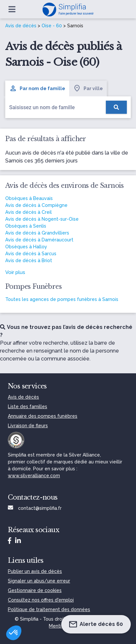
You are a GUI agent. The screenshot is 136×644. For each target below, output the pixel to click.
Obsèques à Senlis (26, 226)
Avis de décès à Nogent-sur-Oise (42, 219)
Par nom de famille (37, 88)
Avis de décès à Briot (29, 260)
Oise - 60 (52, 26)
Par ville (88, 88)
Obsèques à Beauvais (29, 198)
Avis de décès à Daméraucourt (39, 240)
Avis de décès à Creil (29, 212)
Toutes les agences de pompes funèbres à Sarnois (62, 299)
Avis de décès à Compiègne (36, 205)
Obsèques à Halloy (26, 247)
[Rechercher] (116, 107)
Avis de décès (21, 26)
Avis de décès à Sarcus (31, 254)
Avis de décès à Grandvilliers (37, 233)
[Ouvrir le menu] (12, 9)
